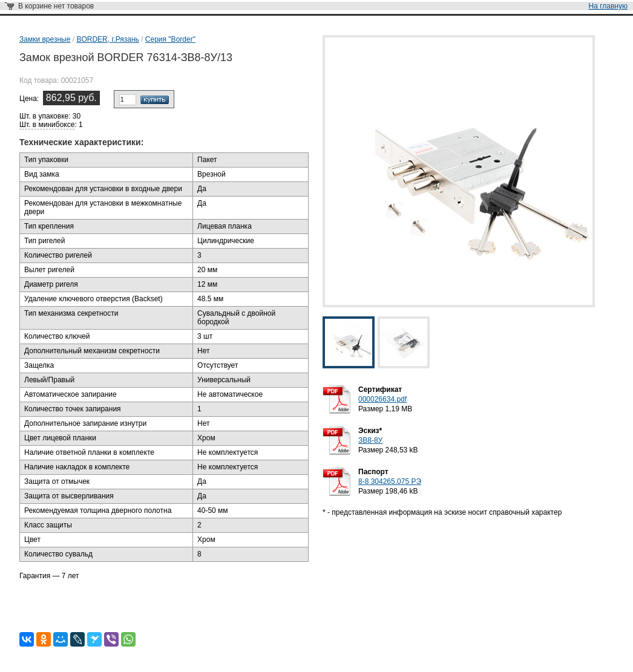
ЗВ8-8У (370, 440)
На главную (608, 6)
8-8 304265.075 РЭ (390, 481)
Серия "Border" (170, 39)
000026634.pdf (382, 399)
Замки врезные (45, 39)
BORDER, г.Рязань (107, 39)
